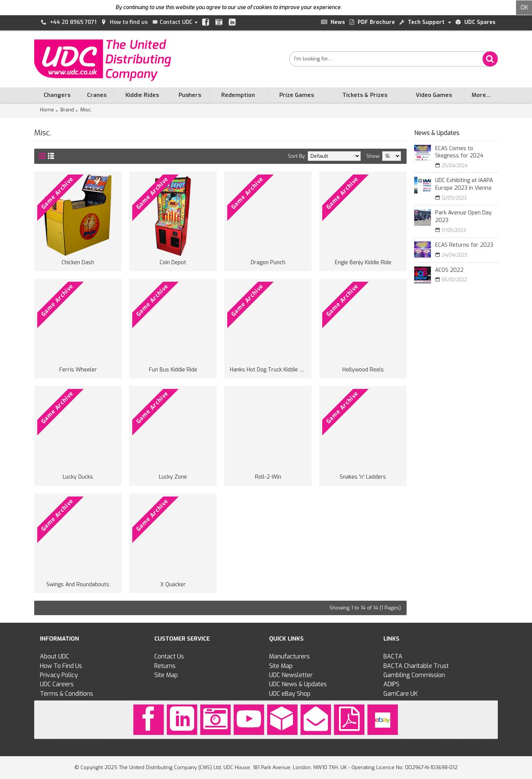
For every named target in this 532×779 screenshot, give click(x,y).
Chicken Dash (78, 263)
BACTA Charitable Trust (416, 666)
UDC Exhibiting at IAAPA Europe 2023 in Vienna (464, 184)
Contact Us (169, 656)
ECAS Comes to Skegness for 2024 (459, 152)
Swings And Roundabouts (78, 585)
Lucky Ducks (78, 477)
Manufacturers (289, 656)
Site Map (166, 675)
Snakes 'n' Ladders (363, 477)
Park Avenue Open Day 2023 (463, 217)
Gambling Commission (414, 675)
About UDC (55, 656)
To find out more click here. (376, 7)
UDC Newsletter (291, 675)
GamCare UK (401, 694)
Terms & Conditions (66, 694)
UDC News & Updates (298, 684)
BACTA (393, 656)
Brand (67, 110)
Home (47, 110)
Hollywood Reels (363, 370)
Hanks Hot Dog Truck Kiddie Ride (269, 370)
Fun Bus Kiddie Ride (173, 370)
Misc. (86, 110)
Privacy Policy (59, 675)
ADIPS (391, 684)
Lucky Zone (173, 477)
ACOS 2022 (449, 270)
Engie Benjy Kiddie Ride (363, 263)
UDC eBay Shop (290, 694)
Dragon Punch (268, 263)
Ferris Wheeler (78, 370)
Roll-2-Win (268, 477)
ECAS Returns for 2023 (464, 245)
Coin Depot (173, 263)
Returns (165, 666)
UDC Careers (57, 684)
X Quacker (173, 585)
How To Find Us (61, 666)
